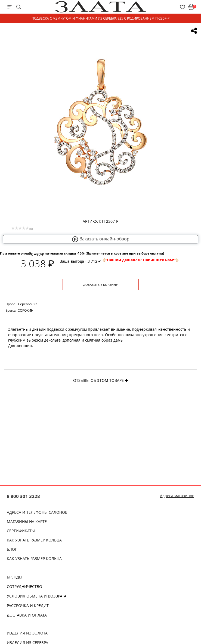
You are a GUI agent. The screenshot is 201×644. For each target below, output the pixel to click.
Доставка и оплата (27, 615)
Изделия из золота (27, 633)
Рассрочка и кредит (28, 606)
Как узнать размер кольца (34, 540)
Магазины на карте (27, 521)
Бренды (15, 577)
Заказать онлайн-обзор (101, 239)
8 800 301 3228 (23, 496)
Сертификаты (21, 531)
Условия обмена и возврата (37, 596)
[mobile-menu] (10, 7)
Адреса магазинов (177, 496)
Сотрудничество (24, 586)
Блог (12, 549)
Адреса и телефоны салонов (37, 512)
